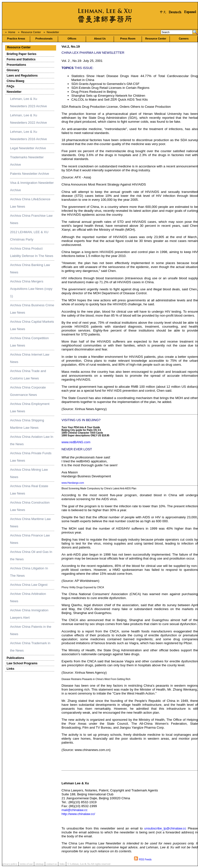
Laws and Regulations (22, 76)
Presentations (16, 65)
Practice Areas (16, 39)
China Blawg (15, 81)
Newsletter (53, 32)
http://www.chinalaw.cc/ (78, 814)
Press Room (128, 39)
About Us (100, 39)
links (62, 864)
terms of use (26, 864)
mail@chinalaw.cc (74, 810)
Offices (72, 39)
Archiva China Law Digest (29, 585)
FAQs (10, 86)
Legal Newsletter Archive (28, 148)
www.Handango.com (73, 483)
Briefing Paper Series (21, 54)
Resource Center (31, 32)
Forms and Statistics (21, 59)
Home (12, 32)
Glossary (13, 70)
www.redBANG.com (76, 442)
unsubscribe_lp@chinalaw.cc (166, 828)
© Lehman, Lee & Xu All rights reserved (89, 864)
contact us (52, 864)
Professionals (44, 39)
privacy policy (10, 864)
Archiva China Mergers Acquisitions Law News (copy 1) (31, 289)
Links (10, 669)
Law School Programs (22, 663)
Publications (15, 658)
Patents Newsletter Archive (30, 174)
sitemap (40, 864)
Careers (184, 39)
